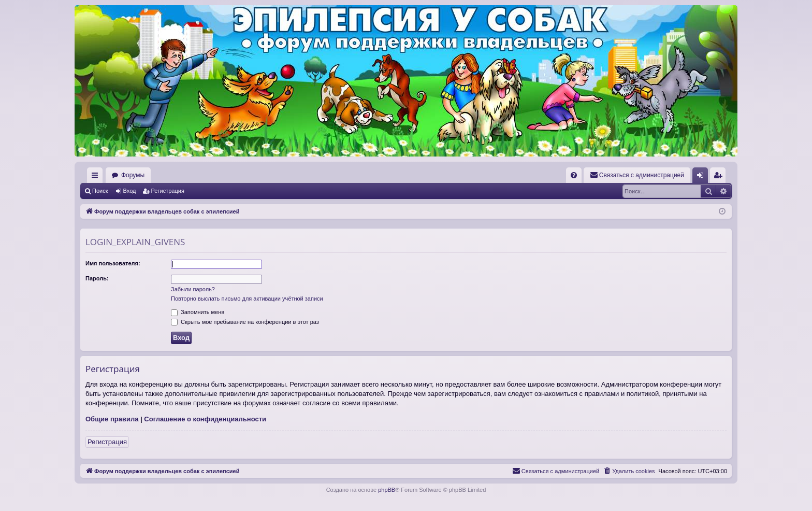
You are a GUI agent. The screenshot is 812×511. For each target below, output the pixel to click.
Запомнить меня (198, 312)
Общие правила (112, 419)
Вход (130, 191)
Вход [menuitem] (702, 177)
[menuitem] (574, 175)
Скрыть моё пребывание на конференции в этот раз (245, 322)
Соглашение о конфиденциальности (205, 419)
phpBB (387, 490)
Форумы (133, 175)
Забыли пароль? (193, 289)
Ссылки (97, 177)
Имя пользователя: (113, 263)
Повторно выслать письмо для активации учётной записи (247, 299)
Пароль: (97, 278)
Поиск (100, 191)
